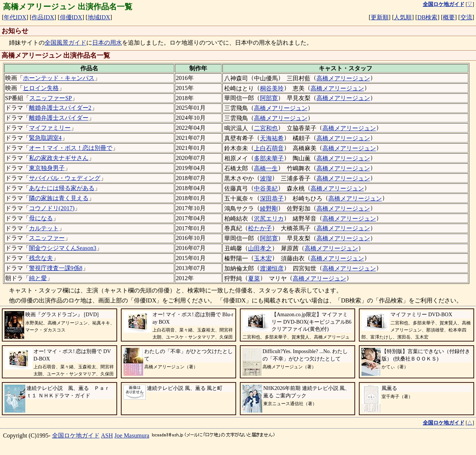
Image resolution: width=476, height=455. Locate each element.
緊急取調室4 (45, 138)
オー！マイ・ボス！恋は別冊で (71, 148)
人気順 (403, 17)
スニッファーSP (51, 98)
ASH (107, 435)
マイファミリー (50, 128)
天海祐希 (272, 138)
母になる (41, 218)
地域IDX (99, 17)
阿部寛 (269, 98)
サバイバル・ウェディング (65, 178)
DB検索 (427, 17)
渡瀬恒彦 (272, 268)
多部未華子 (269, 158)
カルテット (44, 228)
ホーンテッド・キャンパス (59, 78)
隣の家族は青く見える (59, 198)
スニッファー (47, 238)
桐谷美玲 (272, 88)
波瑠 (266, 178)
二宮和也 (266, 128)
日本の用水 (107, 43)
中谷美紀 (266, 188)
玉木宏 (263, 258)
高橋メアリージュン (343, 78)
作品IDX (43, 17)
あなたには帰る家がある (62, 188)
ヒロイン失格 (41, 88)
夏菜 (254, 278)
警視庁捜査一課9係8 (56, 268)
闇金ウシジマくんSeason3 (63, 248)
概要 (449, 17)
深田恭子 (272, 198)
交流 (466, 17)
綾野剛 (269, 209)
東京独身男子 (47, 168)
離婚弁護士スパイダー (59, 118)
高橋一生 (266, 168)
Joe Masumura (132, 435)
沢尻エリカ (269, 219)
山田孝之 (260, 248)
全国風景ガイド (65, 43)
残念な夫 (41, 258)
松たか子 (260, 228)
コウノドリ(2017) (52, 208)
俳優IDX (71, 17)
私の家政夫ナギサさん (59, 158)
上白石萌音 (269, 148)
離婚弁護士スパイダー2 (60, 108)
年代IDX (15, 17)
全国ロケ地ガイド (76, 435)
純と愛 (38, 278)
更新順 (380, 17)
